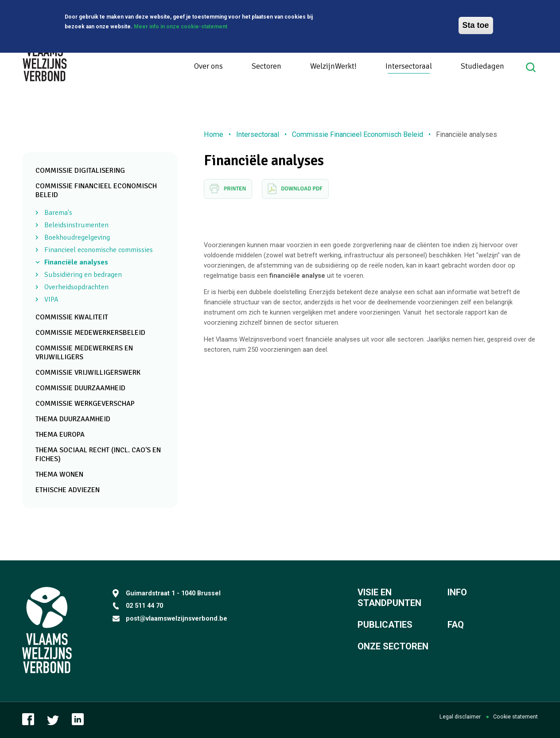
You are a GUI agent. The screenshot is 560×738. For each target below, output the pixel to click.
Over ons (208, 66)
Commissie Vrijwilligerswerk (88, 373)
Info (457, 592)
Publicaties (385, 625)
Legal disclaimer (460, 717)
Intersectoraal (409, 66)
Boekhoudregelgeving (77, 237)
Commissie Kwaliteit (72, 317)
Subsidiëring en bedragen (83, 275)
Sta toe (476, 24)
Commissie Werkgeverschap (85, 404)
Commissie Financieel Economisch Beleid (358, 134)
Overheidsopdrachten (76, 287)
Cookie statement (515, 717)
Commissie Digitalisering (80, 171)
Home (214, 134)
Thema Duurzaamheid (73, 419)
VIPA (51, 299)
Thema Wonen (59, 474)
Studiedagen (482, 66)
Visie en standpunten (389, 598)
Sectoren (266, 66)
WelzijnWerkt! (333, 66)
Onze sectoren (393, 646)
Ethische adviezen (68, 490)
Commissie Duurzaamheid (80, 388)
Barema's (58, 213)
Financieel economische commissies (99, 250)
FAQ (456, 625)
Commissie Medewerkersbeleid (90, 333)
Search (532, 67)
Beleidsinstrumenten (76, 225)
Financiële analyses (76, 262)
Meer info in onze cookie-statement (181, 26)
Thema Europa (60, 435)
